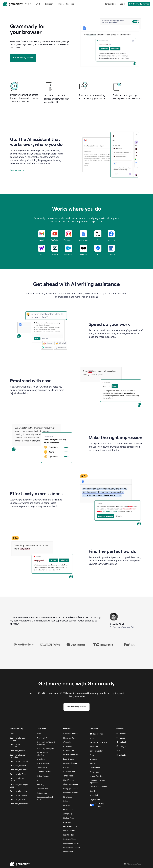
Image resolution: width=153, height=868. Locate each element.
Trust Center (95, 768)
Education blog (42, 789)
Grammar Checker (71, 734)
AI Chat (66, 767)
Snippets (67, 801)
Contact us (121, 738)
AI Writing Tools (69, 772)
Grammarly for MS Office (17, 779)
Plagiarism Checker (71, 738)
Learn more (17, 170)
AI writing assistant (44, 772)
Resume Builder (69, 831)
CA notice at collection (98, 787)
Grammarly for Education (42, 754)
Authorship (68, 814)
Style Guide (68, 797)
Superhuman (96, 734)
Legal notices (95, 800)
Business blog (42, 793)
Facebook (121, 742)
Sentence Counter (70, 793)
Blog (38, 780)
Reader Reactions (70, 827)
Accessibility (94, 795)
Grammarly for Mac (18, 751)
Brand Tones (68, 810)
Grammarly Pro (43, 738)
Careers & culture (97, 751)
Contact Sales (111, 4)
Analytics (67, 805)
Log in (123, 4)
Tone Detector (69, 776)
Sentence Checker (70, 839)
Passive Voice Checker (72, 848)
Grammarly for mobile (19, 791)
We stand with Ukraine (98, 743)
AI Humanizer (69, 751)
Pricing (61, 4)
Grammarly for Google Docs (19, 786)
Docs (12, 734)
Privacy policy (95, 772)
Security (93, 791)
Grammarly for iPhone (19, 795)
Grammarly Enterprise (45, 749)
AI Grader (67, 822)
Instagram (122, 747)
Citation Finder (69, 818)
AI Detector (68, 746)
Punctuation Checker (71, 843)
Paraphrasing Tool (70, 763)
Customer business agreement (97, 782)
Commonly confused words (45, 798)
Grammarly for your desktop (18, 739)
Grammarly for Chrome (19, 761)
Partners (93, 764)
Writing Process (43, 776)
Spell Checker (69, 835)
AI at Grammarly (43, 763)
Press (92, 755)
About (92, 738)
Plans (39, 734)
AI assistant (41, 759)
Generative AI (42, 768)
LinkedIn (121, 755)
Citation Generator (71, 755)
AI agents (67, 742)
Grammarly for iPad (18, 800)
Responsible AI (96, 747)
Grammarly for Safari (18, 766)
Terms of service (96, 776)
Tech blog (40, 785)
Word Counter (69, 780)
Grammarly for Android (19, 804)
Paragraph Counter (71, 789)
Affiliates (93, 759)
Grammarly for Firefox (19, 770)
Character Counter (71, 784)
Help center (121, 734)
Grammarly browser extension (18, 756)
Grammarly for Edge (18, 774)
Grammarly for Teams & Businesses (46, 743)
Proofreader (68, 852)
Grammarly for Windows (16, 746)
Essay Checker (69, 759)
